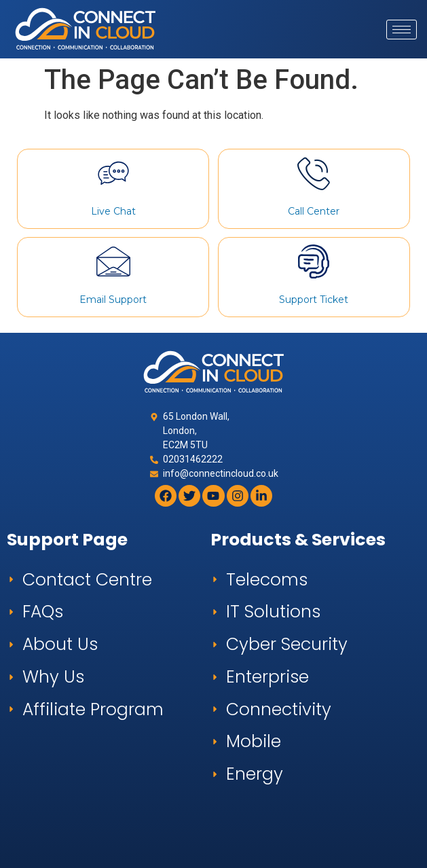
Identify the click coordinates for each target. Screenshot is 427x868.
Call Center (314, 211)
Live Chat (113, 211)
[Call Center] (314, 173)
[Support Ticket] (314, 261)
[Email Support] (113, 261)
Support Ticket (314, 300)
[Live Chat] (113, 173)
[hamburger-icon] (402, 30)
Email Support (113, 300)
